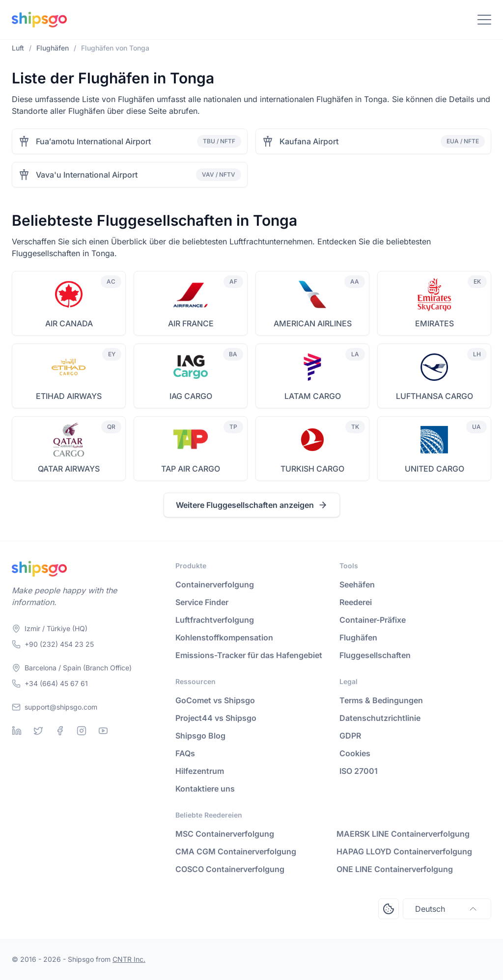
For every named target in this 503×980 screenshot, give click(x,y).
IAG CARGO (191, 396)
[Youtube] (103, 731)
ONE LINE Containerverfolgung (395, 869)
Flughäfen (358, 637)
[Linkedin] (17, 731)
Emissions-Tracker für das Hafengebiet (249, 655)
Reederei (356, 602)
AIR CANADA (69, 323)
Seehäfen (357, 584)
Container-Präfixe (373, 620)
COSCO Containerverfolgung (230, 869)
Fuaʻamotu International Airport (93, 141)
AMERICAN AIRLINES (313, 323)
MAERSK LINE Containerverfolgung (403, 834)
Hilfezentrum (200, 771)
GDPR (350, 736)
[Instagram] (82, 731)
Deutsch (447, 909)
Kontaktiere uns (205, 789)
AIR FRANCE (191, 323)
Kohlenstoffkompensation (224, 637)
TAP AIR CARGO (191, 469)
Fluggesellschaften (375, 655)
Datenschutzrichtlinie (380, 718)
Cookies (355, 753)
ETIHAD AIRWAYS (69, 396)
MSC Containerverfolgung (225, 834)
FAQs (185, 753)
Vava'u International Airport (87, 175)
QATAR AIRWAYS (69, 469)
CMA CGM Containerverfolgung (236, 851)
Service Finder (202, 602)
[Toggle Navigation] (484, 20)
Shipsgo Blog (200, 736)
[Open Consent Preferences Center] (389, 909)
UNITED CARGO (434, 469)
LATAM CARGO (313, 396)
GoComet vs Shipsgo (215, 700)
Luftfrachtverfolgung (215, 620)
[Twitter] (38, 731)
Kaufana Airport (309, 141)
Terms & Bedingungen (381, 700)
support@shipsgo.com (61, 707)
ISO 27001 (359, 771)
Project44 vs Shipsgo (216, 718)
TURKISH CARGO (312, 469)
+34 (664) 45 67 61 (56, 683)
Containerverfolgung (215, 584)
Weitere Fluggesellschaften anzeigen (252, 505)
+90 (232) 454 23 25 (59, 644)
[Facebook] (60, 731)
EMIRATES (434, 323)
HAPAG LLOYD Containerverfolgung (404, 851)
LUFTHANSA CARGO (434, 396)
